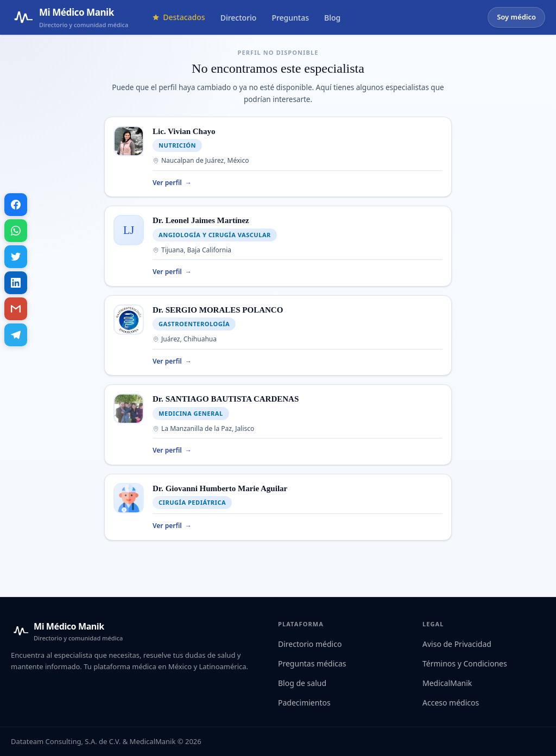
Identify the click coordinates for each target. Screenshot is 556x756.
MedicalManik (447, 683)
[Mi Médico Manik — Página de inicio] (69, 17)
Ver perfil (172, 183)
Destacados (178, 17)
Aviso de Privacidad (457, 644)
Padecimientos (304, 703)
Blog (332, 18)
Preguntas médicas (312, 663)
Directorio (239, 18)
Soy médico (516, 17)
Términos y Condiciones (465, 663)
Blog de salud (302, 683)
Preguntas (290, 18)
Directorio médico (310, 644)
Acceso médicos (451, 703)
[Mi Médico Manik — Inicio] (67, 631)
